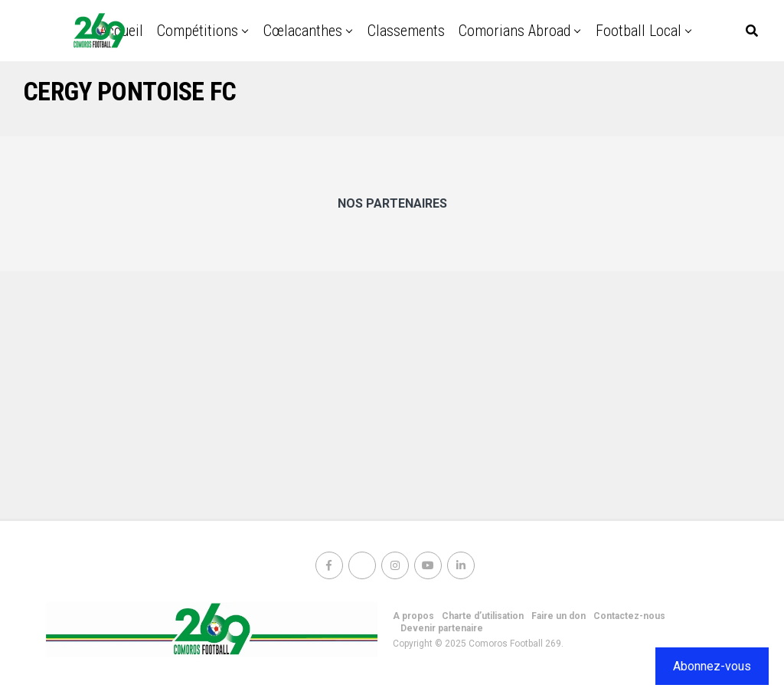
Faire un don (559, 616)
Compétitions (198, 31)
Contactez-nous (629, 616)
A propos (413, 616)
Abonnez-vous (712, 666)
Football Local (639, 31)
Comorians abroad (514, 31)
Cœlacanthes (303, 31)
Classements (406, 31)
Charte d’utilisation (483, 616)
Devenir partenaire (442, 628)
